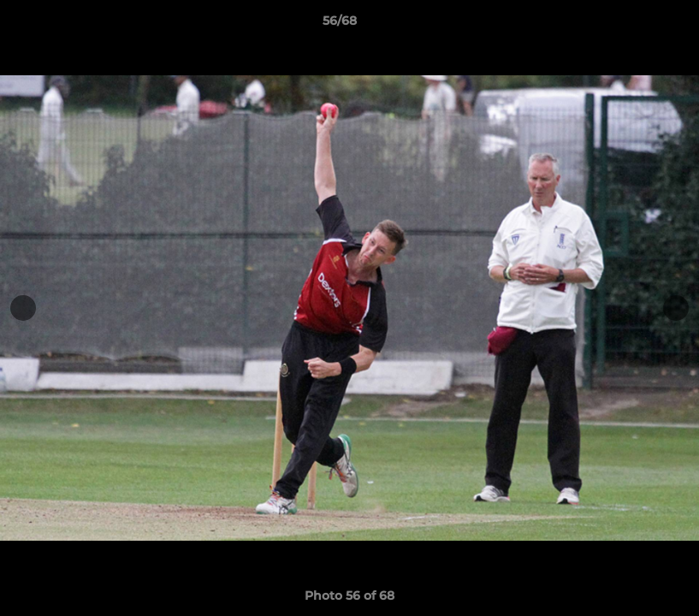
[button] (627, 25)
